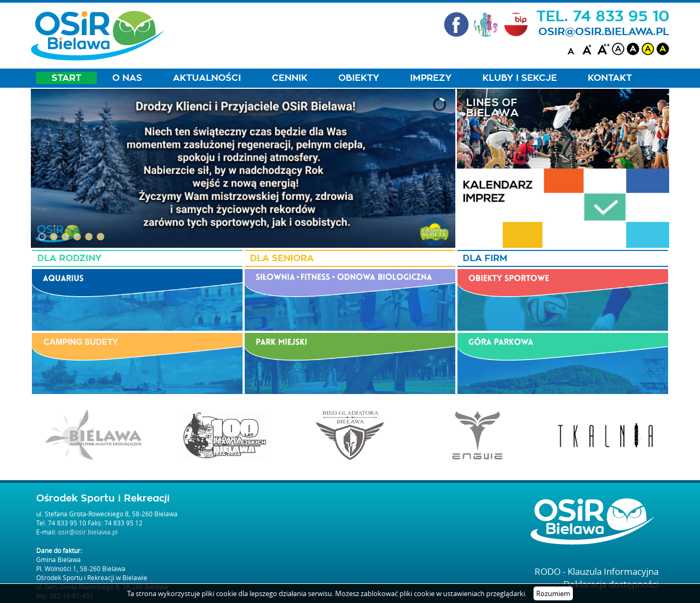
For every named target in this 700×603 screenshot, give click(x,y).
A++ (603, 49)
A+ (588, 49)
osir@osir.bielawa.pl (604, 32)
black (633, 49)
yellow (648, 49)
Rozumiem (553, 593)
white (618, 49)
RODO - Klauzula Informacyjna (597, 571)
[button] (42, 237)
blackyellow (663, 49)
